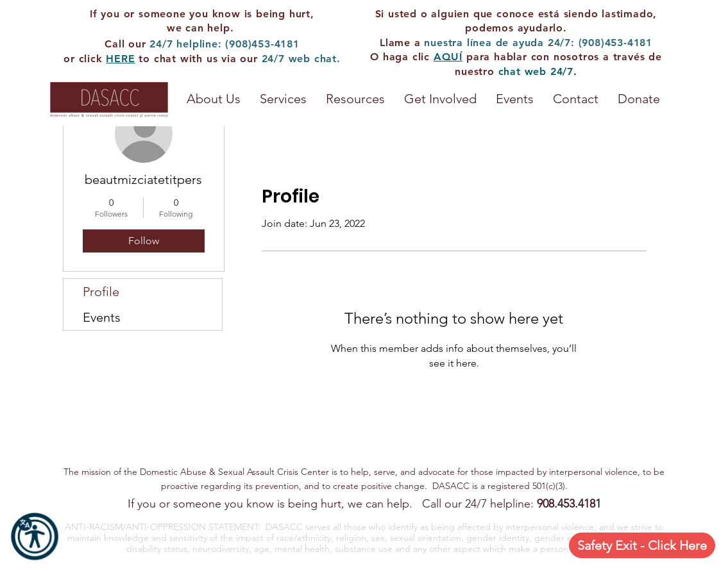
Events (102, 317)
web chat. (315, 59)
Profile (101, 292)
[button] (355, 99)
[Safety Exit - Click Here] (642, 545)
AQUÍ (448, 57)
